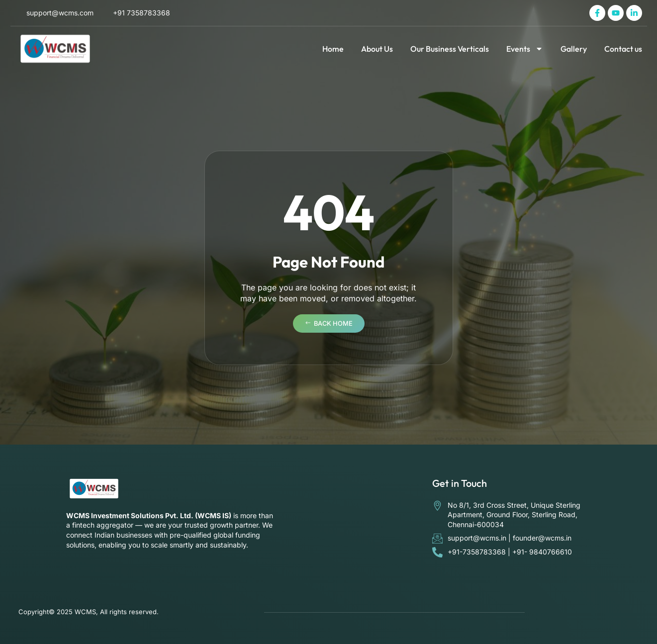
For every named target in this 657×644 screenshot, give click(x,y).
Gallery (574, 49)
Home (333, 49)
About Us (377, 49)
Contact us (623, 49)
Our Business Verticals (450, 49)
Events (525, 49)
